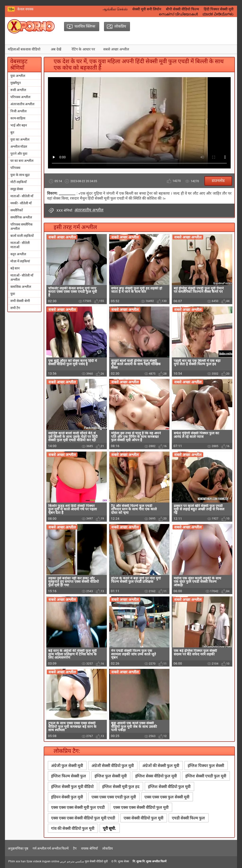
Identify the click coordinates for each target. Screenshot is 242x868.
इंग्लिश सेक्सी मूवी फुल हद (121, 787)
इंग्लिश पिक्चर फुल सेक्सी (206, 766)
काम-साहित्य (18, 118)
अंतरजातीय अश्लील (22, 104)
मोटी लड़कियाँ (19, 182)
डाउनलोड (218, 181)
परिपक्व (15, 168)
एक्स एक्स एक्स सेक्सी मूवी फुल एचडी (78, 807)
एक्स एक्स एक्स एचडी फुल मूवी (114, 797)
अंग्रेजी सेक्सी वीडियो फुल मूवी (113, 766)
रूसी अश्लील (18, 90)
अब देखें (56, 49)
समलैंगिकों (17, 210)
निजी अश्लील (18, 111)
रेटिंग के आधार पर (83, 49)
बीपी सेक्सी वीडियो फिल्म (182, 9)
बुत (12, 132)
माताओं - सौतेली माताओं (20, 245)
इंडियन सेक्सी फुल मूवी (67, 797)
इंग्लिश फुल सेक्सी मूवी (111, 776)
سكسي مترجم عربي (72, 861)
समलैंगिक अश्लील (21, 217)
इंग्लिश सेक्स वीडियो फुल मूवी (156, 776)
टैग (75, 848)
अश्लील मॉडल (19, 147)
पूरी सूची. (109, 828)
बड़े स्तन (15, 268)
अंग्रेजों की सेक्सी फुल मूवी (161, 766)
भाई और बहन (19, 125)
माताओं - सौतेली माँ (22, 196)
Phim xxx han (17, 861)
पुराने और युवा (19, 154)
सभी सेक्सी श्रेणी (20, 301)
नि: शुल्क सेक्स (122, 861)
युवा (13, 294)
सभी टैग (15, 308)
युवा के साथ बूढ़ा (20, 175)
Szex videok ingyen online (43, 861)
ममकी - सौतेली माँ (21, 203)
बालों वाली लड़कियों (22, 236)
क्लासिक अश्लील (21, 287)
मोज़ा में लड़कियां (20, 261)
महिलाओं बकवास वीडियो (24, 49)
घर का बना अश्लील (22, 161)
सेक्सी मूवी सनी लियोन (147, 9)
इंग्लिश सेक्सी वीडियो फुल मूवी (169, 787)
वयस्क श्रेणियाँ (89, 848)
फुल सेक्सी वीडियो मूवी (96, 861)
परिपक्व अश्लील (20, 97)
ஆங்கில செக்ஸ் (115, 9)
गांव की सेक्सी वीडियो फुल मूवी (73, 828)
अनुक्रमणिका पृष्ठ (18, 848)
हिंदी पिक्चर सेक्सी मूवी (219, 9)
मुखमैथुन (16, 83)
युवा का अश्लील (20, 139)
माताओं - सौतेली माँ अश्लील (22, 277)
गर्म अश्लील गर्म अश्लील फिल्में (51, 848)
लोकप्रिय (108, 848)
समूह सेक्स (17, 189)
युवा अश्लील (18, 76)
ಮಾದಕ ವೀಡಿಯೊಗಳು (218, 14)
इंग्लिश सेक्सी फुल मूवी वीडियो (72, 787)
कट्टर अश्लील (18, 254)
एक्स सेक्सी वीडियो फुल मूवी (143, 818)
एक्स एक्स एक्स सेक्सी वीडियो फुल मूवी (141, 807)
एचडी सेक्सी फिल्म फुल (188, 818)
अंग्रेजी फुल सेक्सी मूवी (67, 766)
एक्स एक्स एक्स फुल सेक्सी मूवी (167, 797)
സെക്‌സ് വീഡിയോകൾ (178, 14)
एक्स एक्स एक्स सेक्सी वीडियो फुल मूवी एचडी (83, 818)
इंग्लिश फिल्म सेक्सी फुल (69, 776)
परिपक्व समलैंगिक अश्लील (22, 226)
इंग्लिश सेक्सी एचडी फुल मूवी (206, 776)
